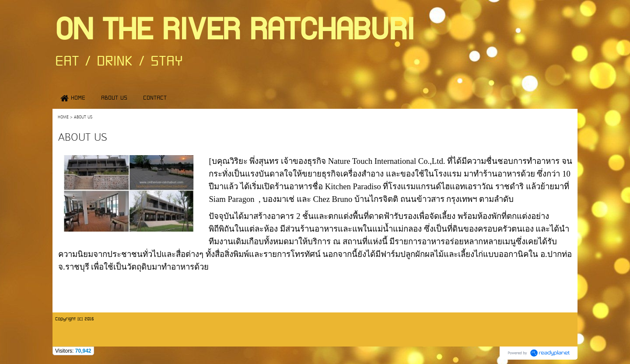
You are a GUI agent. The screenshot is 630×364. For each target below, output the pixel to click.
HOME (63, 117)
